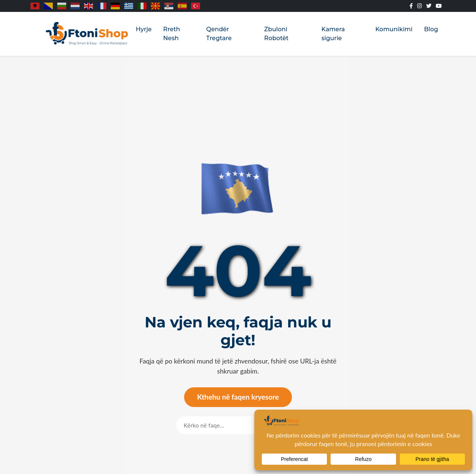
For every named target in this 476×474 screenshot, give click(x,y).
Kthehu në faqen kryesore (238, 397)
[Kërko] (220, 425)
